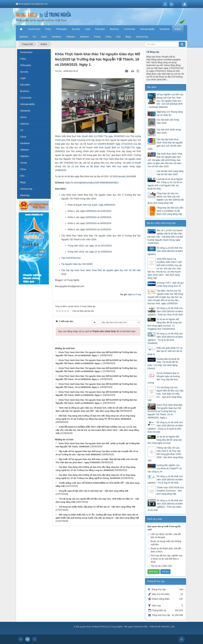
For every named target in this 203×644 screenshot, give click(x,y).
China (23, 169)
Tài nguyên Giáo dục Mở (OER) (77, 264)
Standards (25, 111)
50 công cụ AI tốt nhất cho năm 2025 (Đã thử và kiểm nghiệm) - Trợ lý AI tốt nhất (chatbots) (165, 338)
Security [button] (76, 29)
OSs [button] (118, 37)
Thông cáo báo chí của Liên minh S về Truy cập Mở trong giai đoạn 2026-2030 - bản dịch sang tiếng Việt (165, 454)
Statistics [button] (84, 37)
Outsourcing (26, 189)
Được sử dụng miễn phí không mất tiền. (164, 543)
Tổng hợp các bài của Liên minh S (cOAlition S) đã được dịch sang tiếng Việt (170, 211)
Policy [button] (48, 29)
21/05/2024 (106, 211)
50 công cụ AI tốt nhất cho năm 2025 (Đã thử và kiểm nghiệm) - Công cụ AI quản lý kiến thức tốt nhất (165, 427)
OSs (22, 176)
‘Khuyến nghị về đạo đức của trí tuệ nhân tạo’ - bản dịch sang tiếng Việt (93, 491)
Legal (23, 78)
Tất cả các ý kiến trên (160, 566)
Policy (23, 59)
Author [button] (178, 29)
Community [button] (129, 29)
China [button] (108, 37)
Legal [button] (87, 29)
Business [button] (114, 29)
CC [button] (34, 37)
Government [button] (34, 29)
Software (25, 150)
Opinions (25, 124)
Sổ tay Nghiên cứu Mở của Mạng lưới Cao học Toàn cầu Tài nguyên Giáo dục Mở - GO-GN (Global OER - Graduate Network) (165, 101)
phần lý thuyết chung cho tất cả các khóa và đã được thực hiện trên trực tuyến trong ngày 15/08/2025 (98, 167)
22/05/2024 (106, 217)
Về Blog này (153, 52)
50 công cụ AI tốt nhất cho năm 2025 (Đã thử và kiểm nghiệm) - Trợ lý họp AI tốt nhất (165, 480)
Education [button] (100, 29)
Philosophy (26, 65)
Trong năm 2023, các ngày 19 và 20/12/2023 (90, 246)
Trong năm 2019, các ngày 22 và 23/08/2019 (90, 252)
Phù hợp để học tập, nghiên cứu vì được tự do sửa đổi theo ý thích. (165, 559)
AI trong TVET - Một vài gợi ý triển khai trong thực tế (170, 284)
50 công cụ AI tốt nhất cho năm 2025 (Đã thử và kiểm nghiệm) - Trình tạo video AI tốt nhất (165, 505)
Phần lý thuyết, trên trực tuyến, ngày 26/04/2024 (92, 205)
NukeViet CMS (141, 627)
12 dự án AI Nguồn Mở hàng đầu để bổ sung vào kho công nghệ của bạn (165, 440)
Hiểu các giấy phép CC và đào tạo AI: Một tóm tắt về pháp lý (165, 351)
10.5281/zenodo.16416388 (123, 176)
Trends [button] (97, 37)
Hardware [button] (57, 37)
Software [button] (71, 37)
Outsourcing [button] (142, 37)
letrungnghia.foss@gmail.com (33, 4)
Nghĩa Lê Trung (134, 295)
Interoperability (27, 104)
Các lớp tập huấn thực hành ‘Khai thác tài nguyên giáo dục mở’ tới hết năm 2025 (165, 144)
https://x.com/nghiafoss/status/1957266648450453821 (92, 183)
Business (25, 91)
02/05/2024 (91, 211)
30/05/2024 (106, 223)
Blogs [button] (128, 37)
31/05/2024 (106, 229)
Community (26, 98)
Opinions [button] (24, 37)
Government (26, 52)
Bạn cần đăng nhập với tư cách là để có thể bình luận (97, 331)
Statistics (25, 156)
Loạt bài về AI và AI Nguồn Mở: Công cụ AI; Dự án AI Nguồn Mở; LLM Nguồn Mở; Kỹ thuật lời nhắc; (165, 184)
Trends (24, 163)
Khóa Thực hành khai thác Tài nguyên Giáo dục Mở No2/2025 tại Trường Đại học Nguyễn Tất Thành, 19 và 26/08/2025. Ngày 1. (165, 411)
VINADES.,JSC (168, 627)
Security (24, 72)
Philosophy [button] (61, 29)
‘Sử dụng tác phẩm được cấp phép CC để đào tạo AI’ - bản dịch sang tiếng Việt (97, 507)
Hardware (25, 143)
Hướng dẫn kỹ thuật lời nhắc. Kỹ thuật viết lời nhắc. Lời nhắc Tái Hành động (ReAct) (163, 364)
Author (23, 117)
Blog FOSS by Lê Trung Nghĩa (109, 627)
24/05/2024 (91, 229)
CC (22, 130)
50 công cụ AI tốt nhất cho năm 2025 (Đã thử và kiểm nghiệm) (165, 251)
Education (25, 85)
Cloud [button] (44, 37)
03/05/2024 (91, 217)
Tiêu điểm (152, 87)
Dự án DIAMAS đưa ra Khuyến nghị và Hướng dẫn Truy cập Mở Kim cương (164, 378)
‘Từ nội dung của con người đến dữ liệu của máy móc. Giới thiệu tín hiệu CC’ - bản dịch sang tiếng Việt (165, 394)
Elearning (25, 195)
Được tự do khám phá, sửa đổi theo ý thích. (164, 550)
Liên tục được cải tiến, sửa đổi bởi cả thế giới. (164, 536)
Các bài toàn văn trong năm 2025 (168, 121)
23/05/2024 (91, 223)
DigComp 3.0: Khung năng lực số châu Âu (170, 113)
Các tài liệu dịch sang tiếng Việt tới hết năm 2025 (170, 173)
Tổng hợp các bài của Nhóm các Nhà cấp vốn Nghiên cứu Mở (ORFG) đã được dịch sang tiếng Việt (165, 198)
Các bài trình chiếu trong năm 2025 (169, 131)
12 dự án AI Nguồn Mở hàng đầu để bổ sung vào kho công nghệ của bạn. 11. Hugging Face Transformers (165, 324)
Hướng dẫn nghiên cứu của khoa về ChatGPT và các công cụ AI (165, 468)
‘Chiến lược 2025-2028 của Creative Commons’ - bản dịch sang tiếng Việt (170, 491)
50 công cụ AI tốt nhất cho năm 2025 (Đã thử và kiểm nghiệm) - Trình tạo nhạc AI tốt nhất (165, 311)
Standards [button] (164, 29)
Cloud (23, 137)
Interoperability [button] (147, 29)
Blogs (23, 182)
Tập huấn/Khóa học (71, 258)
